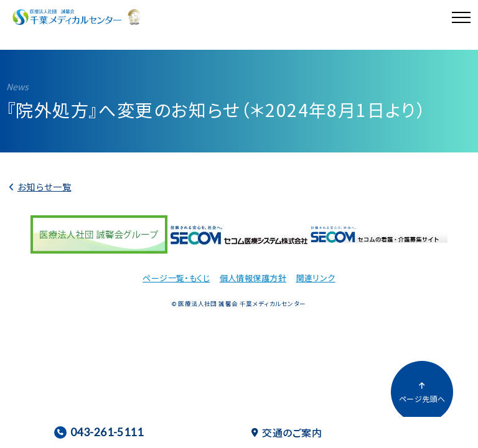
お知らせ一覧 (45, 187)
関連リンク (316, 278)
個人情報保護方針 (253, 278)
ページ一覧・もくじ (176, 278)
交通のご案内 (287, 432)
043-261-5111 (99, 432)
